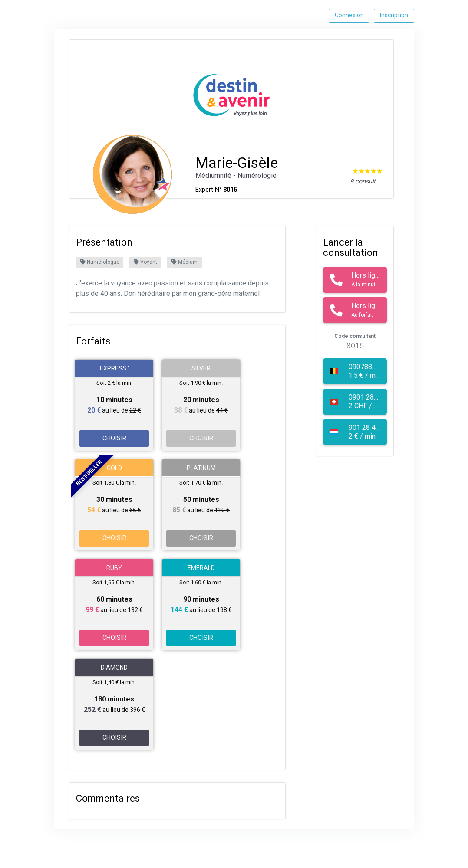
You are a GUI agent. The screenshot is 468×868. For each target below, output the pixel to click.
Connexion (349, 15)
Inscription (394, 15)
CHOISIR (114, 438)
